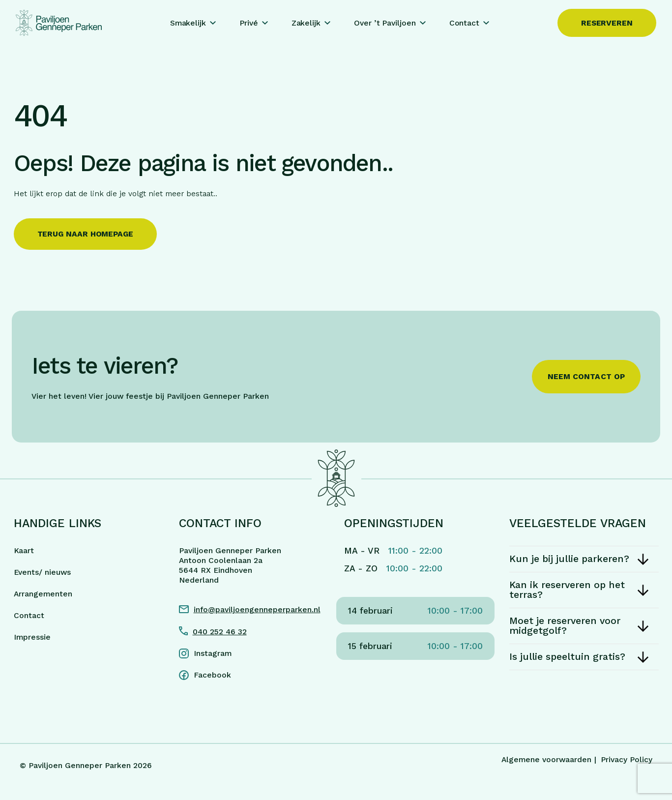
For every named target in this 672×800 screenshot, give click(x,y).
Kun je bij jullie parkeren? (569, 559)
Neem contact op (586, 376)
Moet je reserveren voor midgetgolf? (565, 626)
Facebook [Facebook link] (212, 675)
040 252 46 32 (220, 632)
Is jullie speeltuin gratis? (567, 657)
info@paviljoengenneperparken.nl (257, 609)
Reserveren (607, 23)
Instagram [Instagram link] (213, 653)
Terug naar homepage (85, 234)
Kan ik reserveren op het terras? (567, 590)
